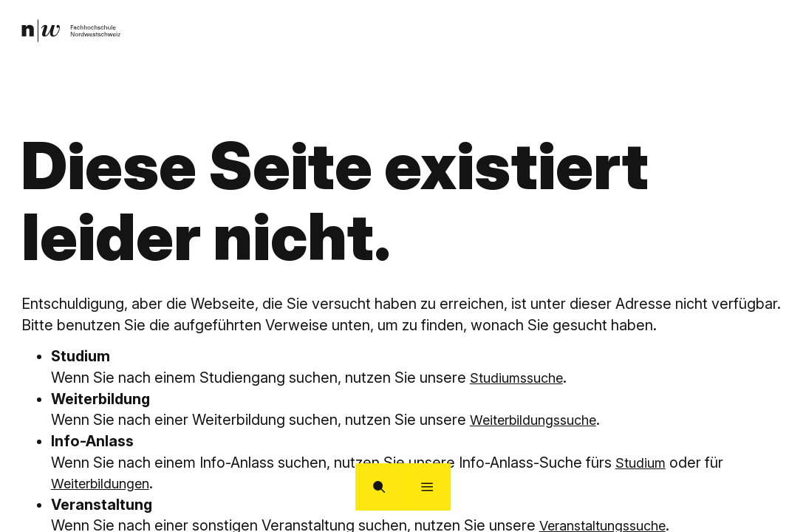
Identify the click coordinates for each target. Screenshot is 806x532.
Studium (643, 463)
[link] (76, 34)
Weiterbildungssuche (540, 420)
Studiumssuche (522, 378)
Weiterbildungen (106, 483)
